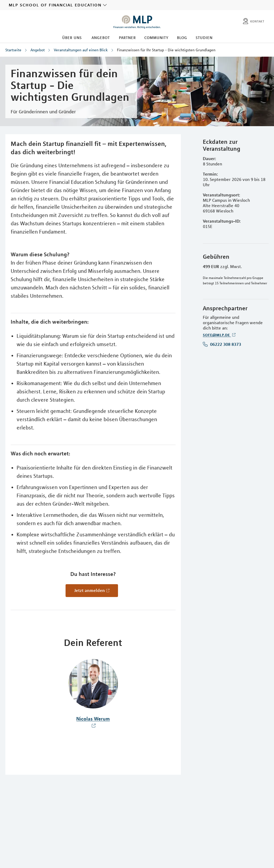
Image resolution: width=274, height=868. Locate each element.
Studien (204, 37)
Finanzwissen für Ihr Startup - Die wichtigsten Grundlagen (166, 50)
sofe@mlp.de (217, 335)
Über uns (72, 37)
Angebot (101, 37)
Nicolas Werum (93, 719)
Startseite (13, 50)
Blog (182, 37)
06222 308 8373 (225, 344)
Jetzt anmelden (90, 590)
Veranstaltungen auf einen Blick (81, 50)
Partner (127, 37)
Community (156, 37)
